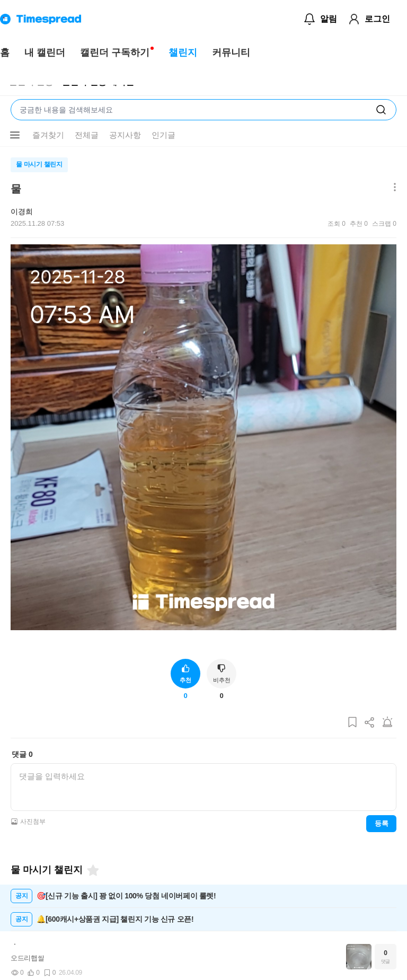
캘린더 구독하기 (115, 52)
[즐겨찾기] (92, 870)
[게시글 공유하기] (370, 723)
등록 (381, 823)
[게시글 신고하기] (387, 723)
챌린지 (183, 52)
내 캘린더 (45, 52)
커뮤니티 (231, 52)
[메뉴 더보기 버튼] (15, 135)
